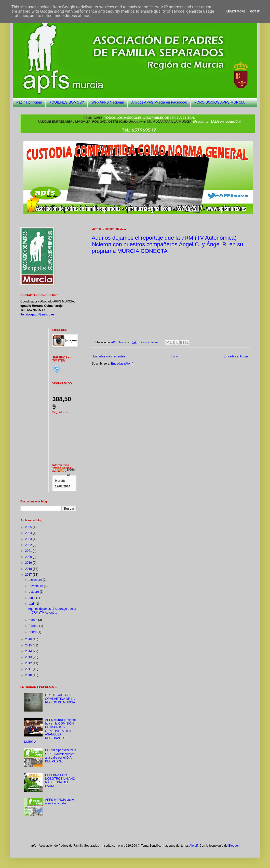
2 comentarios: (150, 342)
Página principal (29, 102)
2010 (29, 675)
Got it (255, 11)
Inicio (174, 356)
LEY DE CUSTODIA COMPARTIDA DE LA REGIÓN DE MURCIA (60, 699)
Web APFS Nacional (108, 102)
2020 (29, 557)
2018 (29, 569)
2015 (29, 645)
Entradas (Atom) (122, 364)
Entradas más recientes (109, 356)
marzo (33, 620)
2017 (29, 575)
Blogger (234, 846)
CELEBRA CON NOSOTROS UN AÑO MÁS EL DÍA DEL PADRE (60, 781)
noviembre (36, 586)
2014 (29, 651)
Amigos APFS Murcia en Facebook (159, 102)
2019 (29, 563)
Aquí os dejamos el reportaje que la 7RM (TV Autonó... (52, 611)
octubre (34, 592)
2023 (29, 539)
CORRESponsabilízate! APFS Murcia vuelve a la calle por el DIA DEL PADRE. (61, 756)
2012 (29, 663)
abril (32, 604)
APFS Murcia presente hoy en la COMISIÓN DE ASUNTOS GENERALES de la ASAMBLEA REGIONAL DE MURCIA (50, 731)
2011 (29, 669)
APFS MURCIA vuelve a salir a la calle (60, 802)
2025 (29, 527)
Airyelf (193, 846)
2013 (29, 657)
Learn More (236, 11)
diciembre (36, 580)
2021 (29, 551)
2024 (29, 533)
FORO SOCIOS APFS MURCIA (220, 102)
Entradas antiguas (236, 356)
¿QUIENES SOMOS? (67, 102)
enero (33, 632)
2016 (29, 639)
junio (32, 598)
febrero (34, 626)
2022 (29, 545)
